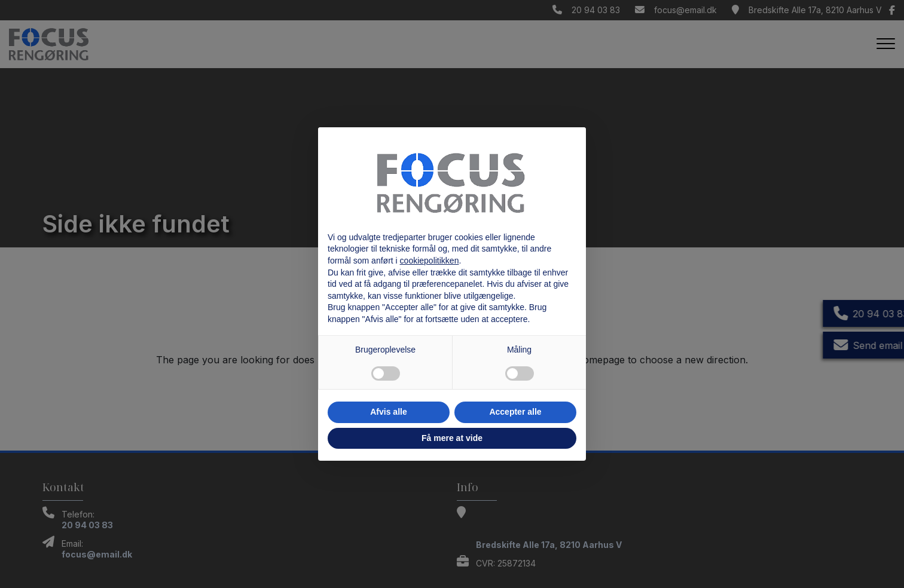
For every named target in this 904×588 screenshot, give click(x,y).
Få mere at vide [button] (452, 438)
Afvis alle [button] (388, 412)
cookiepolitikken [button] (430, 261)
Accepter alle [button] (515, 412)
